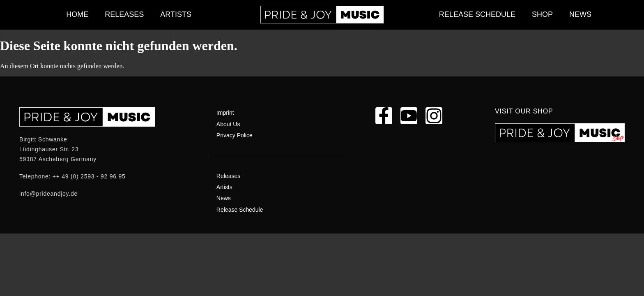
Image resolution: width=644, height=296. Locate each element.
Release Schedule (477, 14)
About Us (228, 124)
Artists (176, 14)
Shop (542, 14)
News (580, 14)
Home (77, 14)
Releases (124, 14)
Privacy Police (235, 135)
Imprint (225, 113)
